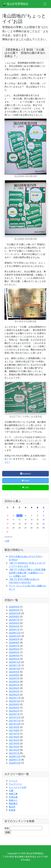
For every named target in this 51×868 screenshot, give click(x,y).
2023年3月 (14, 691)
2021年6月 (14, 737)
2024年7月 (14, 646)
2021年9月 (14, 727)
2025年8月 (14, 616)
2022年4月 (14, 708)
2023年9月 (14, 672)
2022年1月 (14, 714)
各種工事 (13, 794)
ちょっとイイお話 (18, 787)
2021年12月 (15, 717)
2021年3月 (14, 747)
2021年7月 (14, 734)
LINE (25, 487)
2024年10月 (15, 636)
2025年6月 (14, 623)
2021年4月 (14, 743)
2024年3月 (14, 659)
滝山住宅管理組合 (15, 4)
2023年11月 (15, 665)
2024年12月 (15, 633)
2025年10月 (15, 613)
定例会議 (13, 797)
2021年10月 (15, 724)
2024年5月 (14, 652)
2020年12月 (15, 756)
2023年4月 (14, 688)
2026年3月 (14, 610)
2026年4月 (14, 607)
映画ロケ (13, 800)
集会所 (12, 807)
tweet (26, 481)
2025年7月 (14, 620)
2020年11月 (15, 760)
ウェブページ (15, 784)
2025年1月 (14, 630)
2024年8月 (14, 643)
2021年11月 (15, 721)
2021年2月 (14, 750)
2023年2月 (14, 695)
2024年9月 (14, 639)
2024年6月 (14, 649)
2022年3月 (14, 711)
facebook (26, 474)
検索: (7, 828)
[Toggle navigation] (45, 4)
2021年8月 (14, 730)
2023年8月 (14, 675)
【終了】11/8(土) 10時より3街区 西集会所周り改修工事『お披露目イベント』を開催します (27, 573)
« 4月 (7, 541)
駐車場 (12, 810)
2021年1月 (14, 753)
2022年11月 (15, 698)
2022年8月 (14, 704)
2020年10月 (15, 763)
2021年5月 (14, 740)
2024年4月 (14, 656)
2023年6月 (14, 682)
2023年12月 (15, 662)
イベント (13, 781)
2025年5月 (14, 626)
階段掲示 (13, 803)
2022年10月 (15, 701)
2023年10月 (15, 669)
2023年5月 (14, 685)
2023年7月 (14, 678)
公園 (11, 790)
